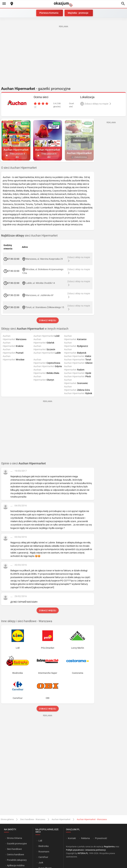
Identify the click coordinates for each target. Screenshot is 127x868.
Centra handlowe (15, 854)
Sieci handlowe (14, 849)
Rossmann (44, 852)
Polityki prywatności (75, 850)
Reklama (85, 838)
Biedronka (44, 846)
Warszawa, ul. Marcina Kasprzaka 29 (44, 259)
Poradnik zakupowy (17, 860)
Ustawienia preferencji (95, 850)
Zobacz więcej (48, 320)
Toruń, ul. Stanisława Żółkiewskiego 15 (45, 307)
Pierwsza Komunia (49, 13)
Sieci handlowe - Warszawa (33, 819)
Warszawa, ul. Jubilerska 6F (40, 295)
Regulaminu (109, 847)
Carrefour (43, 857)
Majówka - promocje (78, 13)
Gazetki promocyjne (17, 844)
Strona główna (7, 819)
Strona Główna (14, 838)
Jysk (41, 863)
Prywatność (101, 838)
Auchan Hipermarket (61, 819)
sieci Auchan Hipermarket (29, 236)
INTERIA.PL (83, 853)
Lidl (40, 841)
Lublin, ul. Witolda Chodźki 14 (40, 283)
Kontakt (72, 838)
